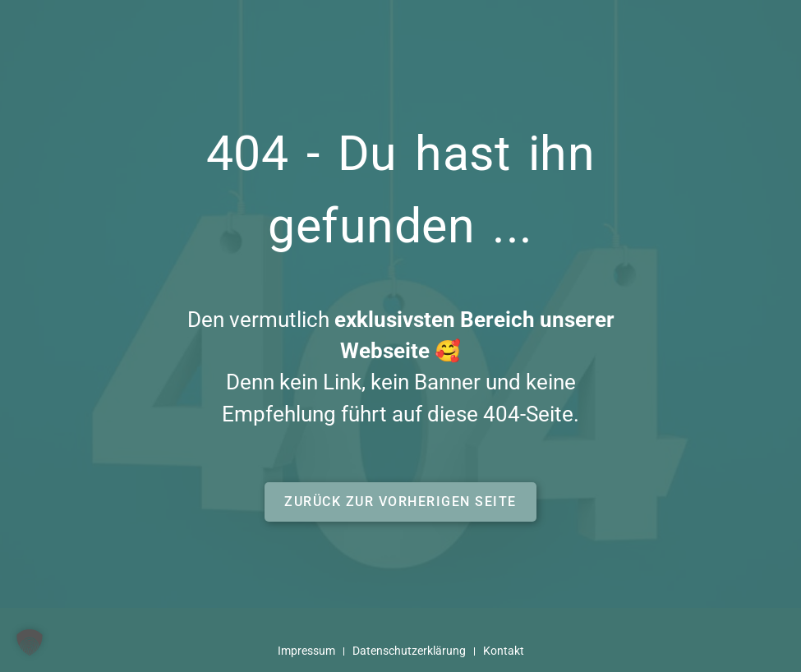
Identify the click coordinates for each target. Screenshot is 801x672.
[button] (400, 502)
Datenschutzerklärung (409, 651)
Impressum (306, 651)
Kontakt (504, 651)
